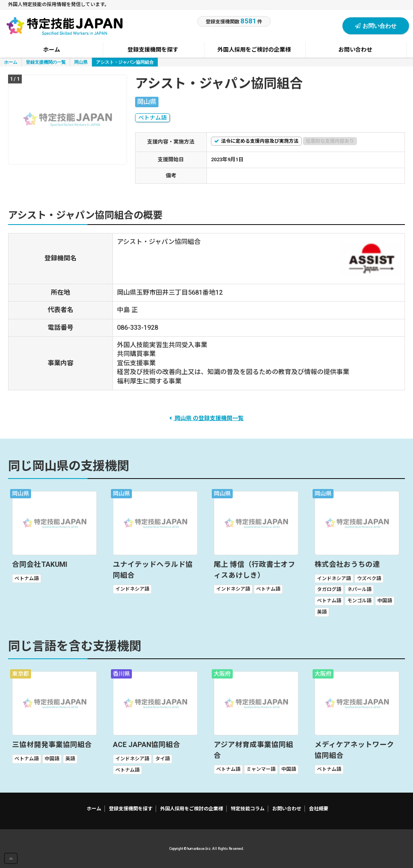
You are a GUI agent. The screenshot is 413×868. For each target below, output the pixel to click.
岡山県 (81, 62)
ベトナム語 (152, 118)
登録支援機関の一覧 (46, 62)
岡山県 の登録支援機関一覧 (206, 418)
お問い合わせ (376, 26)
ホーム (11, 62)
